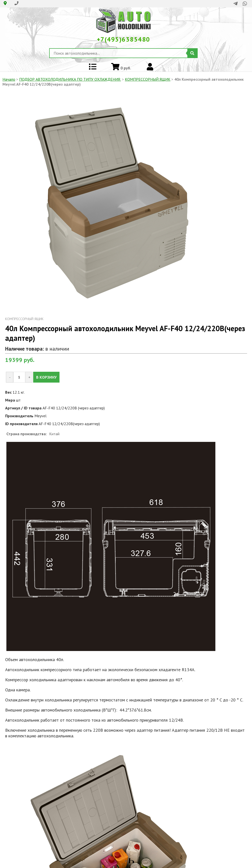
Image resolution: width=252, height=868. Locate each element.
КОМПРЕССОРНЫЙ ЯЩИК (148, 79)
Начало (9, 79)
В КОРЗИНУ (46, 377)
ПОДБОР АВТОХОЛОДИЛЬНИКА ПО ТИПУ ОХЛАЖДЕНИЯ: (70, 79)
